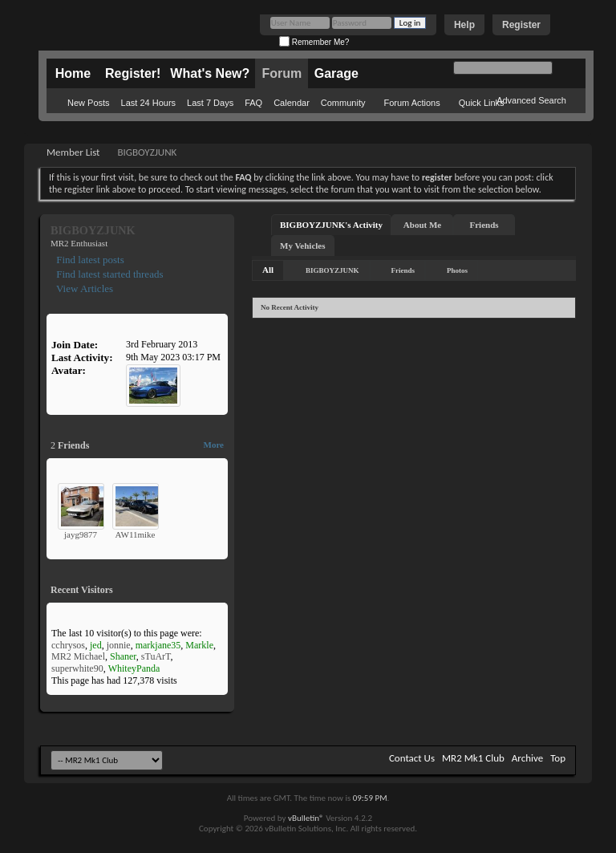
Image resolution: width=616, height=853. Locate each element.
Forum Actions (411, 103)
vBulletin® (306, 818)
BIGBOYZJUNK (332, 270)
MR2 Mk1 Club (473, 758)
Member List (73, 152)
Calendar (292, 103)
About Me (422, 225)
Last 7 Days (210, 103)
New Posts (89, 103)
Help (464, 25)
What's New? (210, 73)
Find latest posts (89, 260)
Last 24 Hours (148, 103)
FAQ (253, 103)
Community (343, 103)
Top (558, 758)
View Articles (83, 288)
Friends (484, 225)
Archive (527, 758)
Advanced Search (531, 100)
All (268, 270)
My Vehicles (303, 246)
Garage (336, 73)
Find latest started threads (108, 274)
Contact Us (412, 758)
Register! (133, 73)
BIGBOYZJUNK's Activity (331, 225)
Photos (457, 270)
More (214, 445)
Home (73, 73)
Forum (282, 73)
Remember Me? (314, 42)
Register (521, 25)
